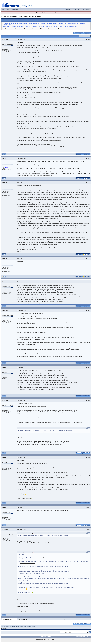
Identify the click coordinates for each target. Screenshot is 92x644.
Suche (79, 9)
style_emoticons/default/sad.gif (27, 63)
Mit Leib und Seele (37, 17)
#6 (90, 310)
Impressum (88, 9)
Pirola (5, 281)
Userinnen (74, 9)
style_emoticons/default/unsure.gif (28, 250)
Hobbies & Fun (27, 17)
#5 (90, 281)
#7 (90, 367)
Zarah (5, 457)
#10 (90, 507)
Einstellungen (84, 36)
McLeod (5, 183)
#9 (90, 457)
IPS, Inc (54, 639)
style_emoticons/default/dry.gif (39, 464)
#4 (90, 259)
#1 (90, 39)
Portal (3, 9)
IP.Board (44, 639)
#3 (90, 183)
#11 (90, 530)
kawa (5, 159)
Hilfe (83, 9)
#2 (90, 159)
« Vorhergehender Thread (66, 619)
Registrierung (52, 13)
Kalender (69, 9)
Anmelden (47, 13)
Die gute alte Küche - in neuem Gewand (12, 17)
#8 (90, 400)
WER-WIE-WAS (14, 9)
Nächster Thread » (86, 619)
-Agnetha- (6, 39)
